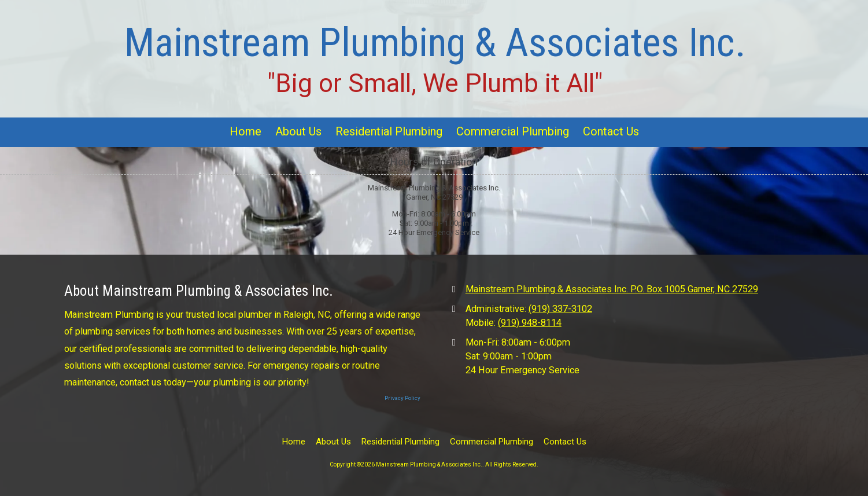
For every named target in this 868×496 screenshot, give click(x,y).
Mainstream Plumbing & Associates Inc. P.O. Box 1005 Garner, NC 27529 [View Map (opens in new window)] (612, 289)
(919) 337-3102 (560, 309)
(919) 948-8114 (530, 323)
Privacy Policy (402, 398)
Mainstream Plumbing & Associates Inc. (435, 43)
